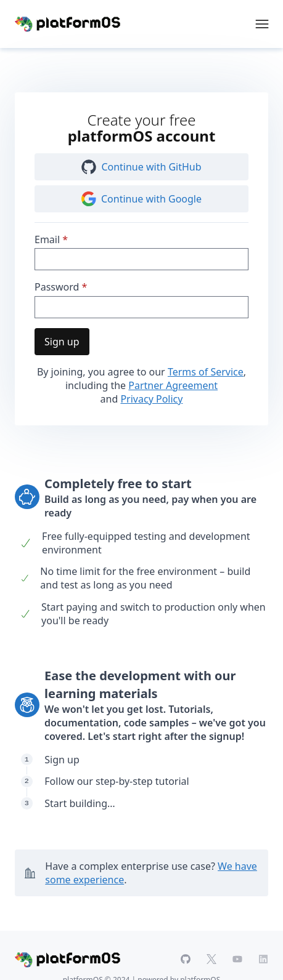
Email (47, 239)
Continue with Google (141, 199)
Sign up (62, 342)
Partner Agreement (173, 385)
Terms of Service (206, 372)
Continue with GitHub (141, 167)
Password (57, 287)
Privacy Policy (151, 399)
